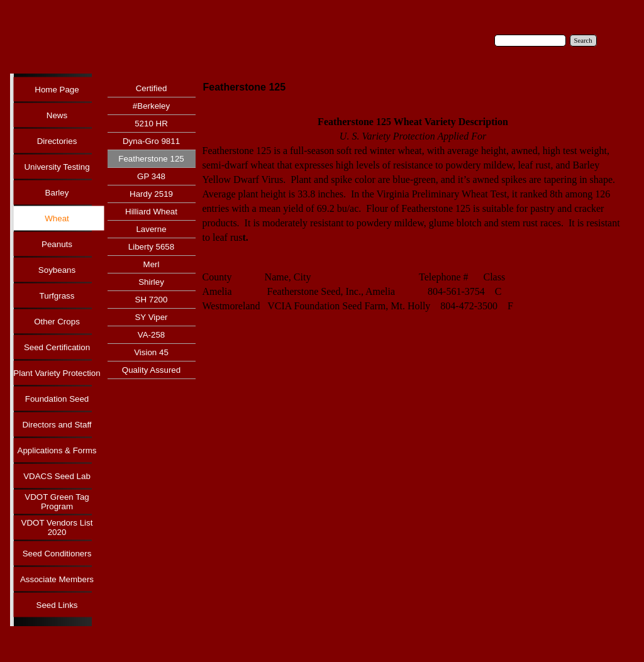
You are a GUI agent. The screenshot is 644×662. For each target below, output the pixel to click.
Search (583, 41)
